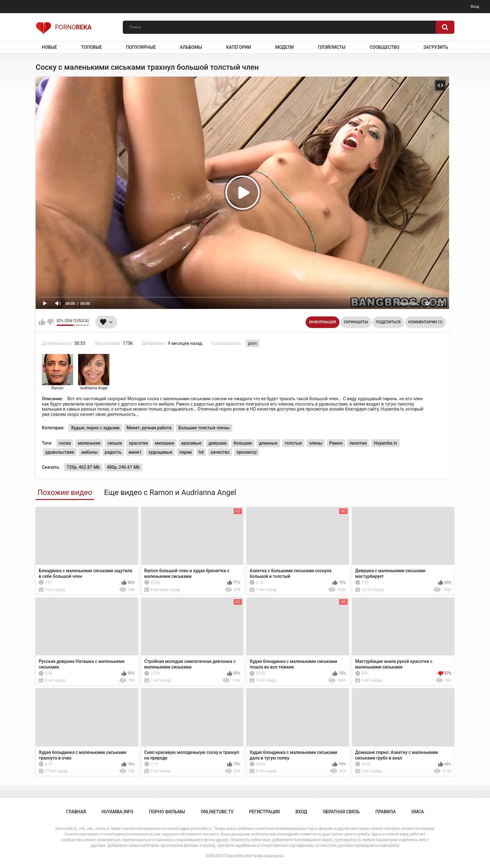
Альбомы (191, 47)
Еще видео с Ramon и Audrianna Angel (170, 492)
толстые (293, 443)
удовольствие (60, 452)
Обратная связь (341, 812)
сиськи (115, 443)
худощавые (160, 452)
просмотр (247, 452)
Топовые (92, 47)
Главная (76, 812)
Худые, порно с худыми (95, 428)
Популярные (141, 47)
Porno (64, 27)
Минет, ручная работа (149, 428)
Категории (239, 47)
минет (135, 452)
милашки (165, 443)
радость (113, 452)
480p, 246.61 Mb (123, 467)
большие (243, 443)
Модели (284, 47)
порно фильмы (167, 812)
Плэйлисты (332, 47)
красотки (138, 443)
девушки (217, 443)
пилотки (358, 443)
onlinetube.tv (217, 812)
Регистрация (264, 812)
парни (185, 452)
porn (252, 343)
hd (201, 452)
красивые (191, 443)
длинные (268, 443)
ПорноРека (235, 856)
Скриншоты (356, 322)
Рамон (336, 443)
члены (316, 443)
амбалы (90, 452)
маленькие (89, 443)
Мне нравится (42, 322)
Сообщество (385, 47)
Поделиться (388, 322)
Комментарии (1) (425, 322)
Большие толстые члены (204, 428)
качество (220, 452)
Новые (49, 47)
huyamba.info (117, 812)
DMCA (418, 812)
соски (65, 443)
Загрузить (436, 47)
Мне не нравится (50, 322)
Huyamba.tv (385, 443)
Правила (385, 812)
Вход (475, 7)
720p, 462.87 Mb (83, 467)
